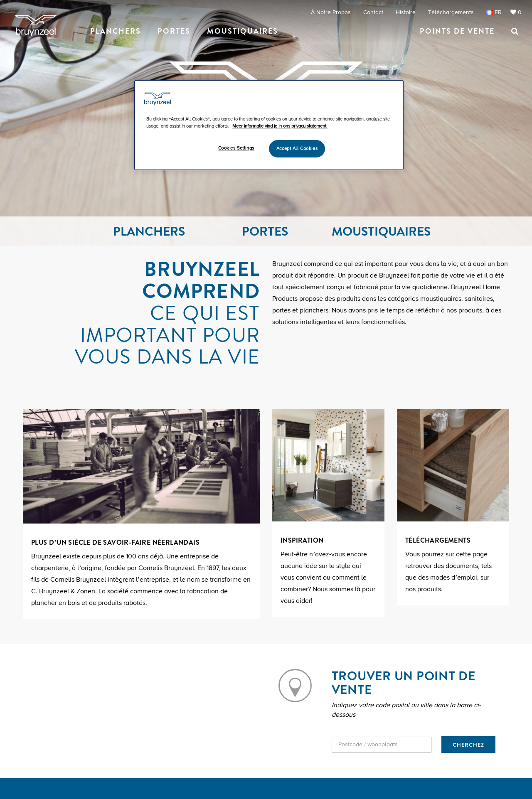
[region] (269, 125)
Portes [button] (174, 31)
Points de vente (457, 31)
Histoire (406, 12)
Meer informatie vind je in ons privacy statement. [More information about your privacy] (280, 126)
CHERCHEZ (468, 745)
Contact (373, 12)
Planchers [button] (116, 31)
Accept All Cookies (297, 149)
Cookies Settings (236, 148)
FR (494, 12)
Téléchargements (451, 12)
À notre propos (331, 12)
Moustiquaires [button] (243, 31)
